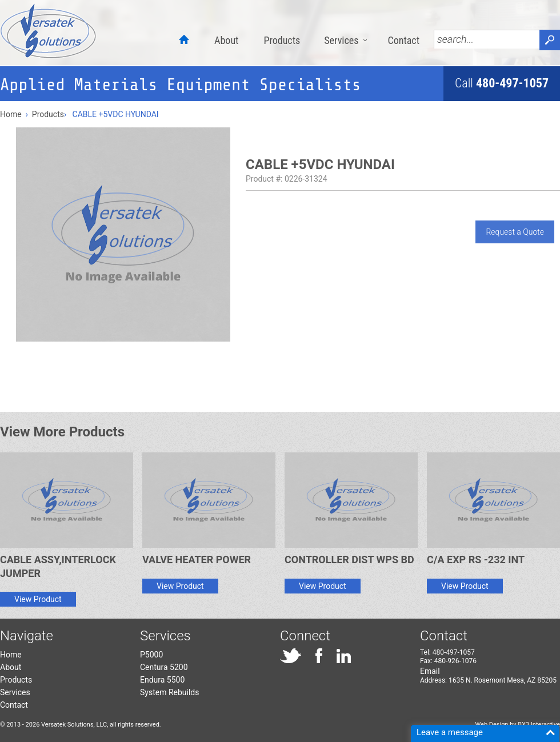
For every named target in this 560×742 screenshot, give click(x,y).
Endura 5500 (162, 680)
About (226, 40)
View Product (38, 599)
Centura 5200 (164, 667)
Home (11, 114)
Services (341, 40)
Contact (403, 40)
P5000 (151, 655)
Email (430, 671)
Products (282, 40)
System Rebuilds (169, 692)
